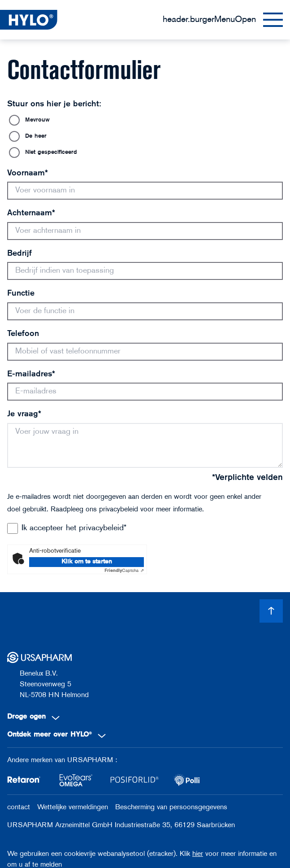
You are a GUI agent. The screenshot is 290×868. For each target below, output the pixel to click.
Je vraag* (24, 414)
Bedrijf (19, 254)
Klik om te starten (87, 562)
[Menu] (223, 20)
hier (198, 854)
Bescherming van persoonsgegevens (171, 807)
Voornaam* (28, 173)
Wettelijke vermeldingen (73, 807)
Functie (21, 294)
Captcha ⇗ (124, 571)
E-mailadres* (31, 374)
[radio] (145, 120)
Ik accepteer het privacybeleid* (74, 528)
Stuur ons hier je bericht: (54, 104)
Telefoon (23, 334)
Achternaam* (31, 213)
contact (19, 807)
